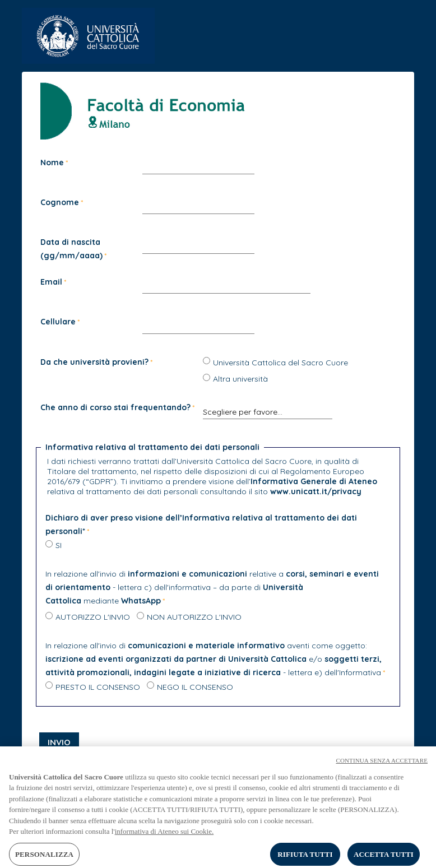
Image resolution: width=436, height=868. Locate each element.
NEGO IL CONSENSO (195, 687)
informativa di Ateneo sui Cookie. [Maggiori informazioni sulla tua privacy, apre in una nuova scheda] (164, 835)
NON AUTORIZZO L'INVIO (194, 617)
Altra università (240, 379)
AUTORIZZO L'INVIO (93, 617)
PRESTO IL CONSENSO (98, 687)
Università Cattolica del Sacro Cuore (280, 363)
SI (59, 545)
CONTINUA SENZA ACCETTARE (382, 764)
